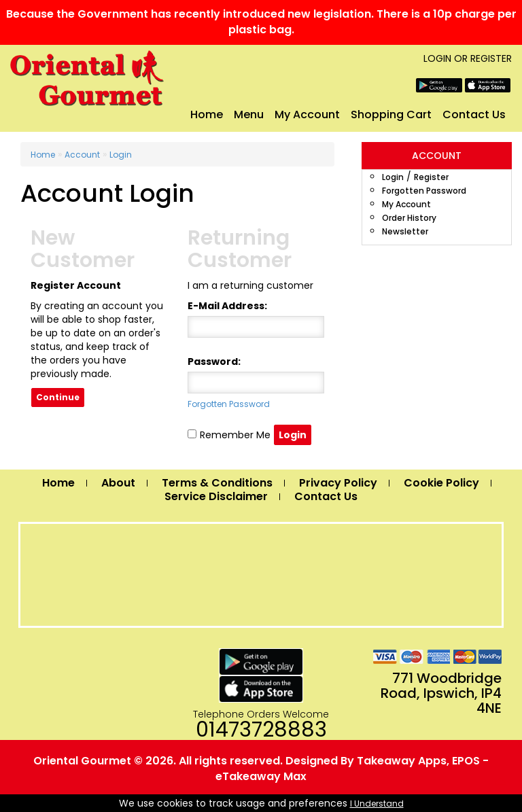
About (118, 483)
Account (82, 155)
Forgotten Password (424, 191)
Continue (58, 397)
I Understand (377, 804)
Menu (249, 114)
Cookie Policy (441, 483)
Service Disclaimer (216, 496)
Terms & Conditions (217, 483)
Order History (409, 218)
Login (437, 58)
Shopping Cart (391, 114)
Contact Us (474, 114)
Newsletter (405, 231)
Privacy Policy (338, 483)
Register (491, 58)
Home (207, 114)
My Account (307, 114)
